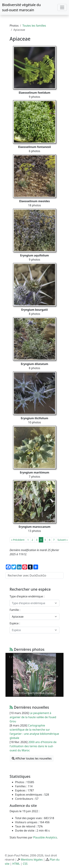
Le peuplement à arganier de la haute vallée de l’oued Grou (33, 717)
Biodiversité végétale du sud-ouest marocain (21, 7)
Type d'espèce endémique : (27, 596)
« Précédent (18, 540)
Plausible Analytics (45, 837)
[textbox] (32, 603)
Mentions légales (32, 860)
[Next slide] (56, 676)
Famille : (15, 610)
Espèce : (15, 623)
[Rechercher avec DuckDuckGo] (34, 575)
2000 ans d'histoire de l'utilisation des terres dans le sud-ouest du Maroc (33, 746)
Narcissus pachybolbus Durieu (34, 693)
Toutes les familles (34, 26)
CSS (25, 864)
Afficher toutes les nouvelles (32, 758)
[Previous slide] (13, 676)
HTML (16, 864)
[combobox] (34, 603)
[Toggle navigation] (62, 7)
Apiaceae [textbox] (18, 617)
